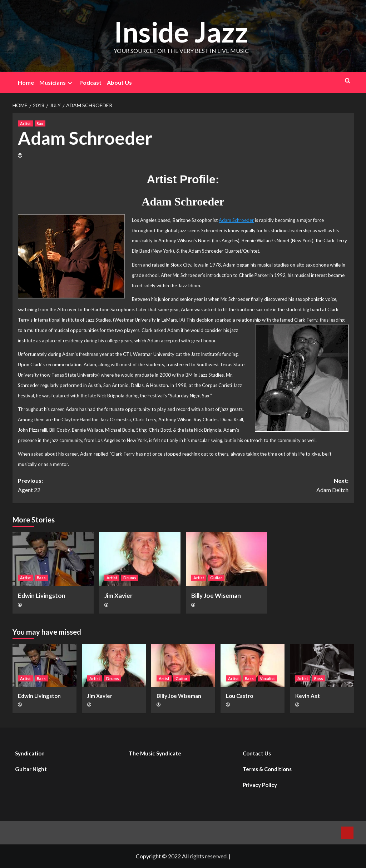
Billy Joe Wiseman (216, 596)
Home (26, 82)
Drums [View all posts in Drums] (130, 578)
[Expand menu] (70, 83)
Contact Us (257, 753)
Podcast (90, 82)
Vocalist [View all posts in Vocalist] (267, 678)
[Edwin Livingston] (53, 559)
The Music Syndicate (155, 753)
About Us (119, 82)
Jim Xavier (118, 596)
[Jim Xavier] (140, 559)
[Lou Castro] (253, 665)
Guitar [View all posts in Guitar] (216, 578)
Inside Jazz (181, 31)
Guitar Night (31, 769)
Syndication (30, 753)
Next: (266, 486)
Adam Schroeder (236, 220)
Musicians (57, 83)
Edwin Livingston (42, 596)
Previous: (101, 486)
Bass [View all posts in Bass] (41, 578)
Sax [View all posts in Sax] (40, 123)
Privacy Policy (260, 785)
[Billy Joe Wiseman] (227, 559)
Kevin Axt (308, 696)
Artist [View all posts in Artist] (25, 123)
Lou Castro (239, 696)
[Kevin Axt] (322, 665)
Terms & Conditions (267, 769)
